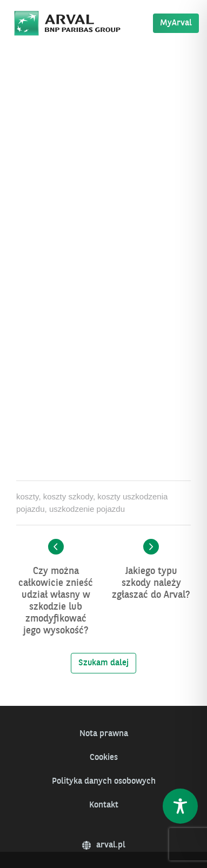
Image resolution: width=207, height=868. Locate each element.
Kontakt (104, 805)
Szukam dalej (103, 663)
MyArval (176, 23)
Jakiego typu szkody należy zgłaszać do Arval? (151, 583)
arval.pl (104, 845)
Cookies (104, 758)
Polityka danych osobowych (104, 782)
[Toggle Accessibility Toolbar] (180, 806)
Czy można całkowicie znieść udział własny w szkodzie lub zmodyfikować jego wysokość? (56, 601)
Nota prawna (104, 734)
